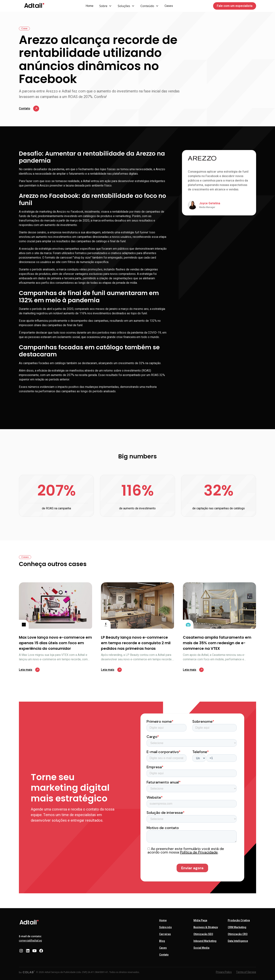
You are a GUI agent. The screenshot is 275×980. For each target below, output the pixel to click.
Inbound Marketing (205, 941)
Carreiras (165, 934)
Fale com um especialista (235, 6)
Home (90, 6)
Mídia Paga (200, 920)
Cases (169, 6)
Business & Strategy (206, 927)
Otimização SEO (203, 934)
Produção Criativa (239, 920)
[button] (106, 6)
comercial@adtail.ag (30, 941)
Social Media (201, 948)
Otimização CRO (238, 934)
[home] (34, 6)
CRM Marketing (237, 927)
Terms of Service (246, 972)
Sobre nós (165, 927)
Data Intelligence (238, 941)
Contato (164, 955)
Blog (162, 941)
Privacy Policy (224, 972)
